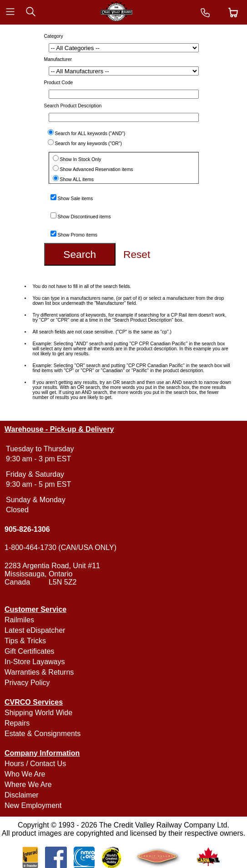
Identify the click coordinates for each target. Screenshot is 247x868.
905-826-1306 (27, 529)
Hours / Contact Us (35, 764)
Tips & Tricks (25, 641)
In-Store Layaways (35, 662)
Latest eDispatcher (35, 630)
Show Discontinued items (84, 217)
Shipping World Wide (38, 713)
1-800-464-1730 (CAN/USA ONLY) (60, 548)
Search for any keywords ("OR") (89, 144)
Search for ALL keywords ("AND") (90, 134)
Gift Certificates (29, 651)
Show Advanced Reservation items (97, 169)
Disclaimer (22, 795)
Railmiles (19, 620)
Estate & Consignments (43, 734)
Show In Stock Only (81, 159)
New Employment (33, 805)
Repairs (17, 723)
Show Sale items (76, 199)
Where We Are (28, 785)
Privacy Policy (27, 683)
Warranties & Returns (39, 672)
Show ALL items (77, 179)
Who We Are (25, 774)
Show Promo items (78, 235)
